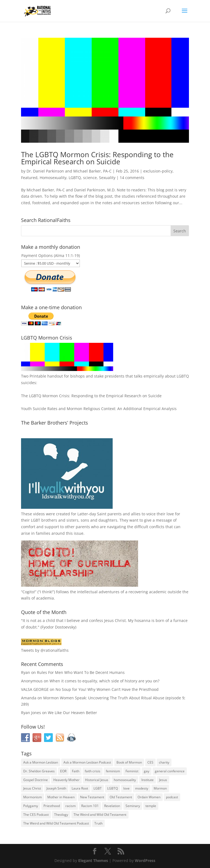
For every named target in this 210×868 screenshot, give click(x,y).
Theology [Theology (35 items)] (61, 815)
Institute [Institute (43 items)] (148, 780)
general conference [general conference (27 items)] (170, 771)
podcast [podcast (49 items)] (172, 797)
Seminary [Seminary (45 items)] (133, 806)
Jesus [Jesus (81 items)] (163, 780)
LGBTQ (75, 178)
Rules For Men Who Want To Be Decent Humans (81, 672)
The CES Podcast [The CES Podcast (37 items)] (36, 815)
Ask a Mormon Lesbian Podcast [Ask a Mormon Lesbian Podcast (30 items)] (87, 762)
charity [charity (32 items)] (164, 762)
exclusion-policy (158, 171)
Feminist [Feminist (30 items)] (132, 771)
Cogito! (29, 592)
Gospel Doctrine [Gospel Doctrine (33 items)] (36, 780)
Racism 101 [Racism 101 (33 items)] (90, 806)
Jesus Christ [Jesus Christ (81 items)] (32, 788)
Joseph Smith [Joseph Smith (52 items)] (56, 788)
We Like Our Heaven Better (72, 713)
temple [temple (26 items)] (151, 806)
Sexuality (107, 178)
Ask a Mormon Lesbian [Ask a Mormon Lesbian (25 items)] (41, 762)
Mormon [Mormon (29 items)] (160, 788)
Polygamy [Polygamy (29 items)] (31, 806)
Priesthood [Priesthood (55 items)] (52, 806)
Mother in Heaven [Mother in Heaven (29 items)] (61, 797)
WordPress (145, 860)
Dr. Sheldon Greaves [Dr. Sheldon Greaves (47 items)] (39, 771)
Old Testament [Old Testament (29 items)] (121, 797)
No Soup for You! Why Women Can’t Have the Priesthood (107, 689)
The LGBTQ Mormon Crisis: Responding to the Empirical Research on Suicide (97, 158)
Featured (29, 178)
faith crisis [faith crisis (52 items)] (93, 771)
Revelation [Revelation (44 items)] (112, 806)
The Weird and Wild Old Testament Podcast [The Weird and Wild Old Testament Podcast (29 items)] (56, 823)
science (90, 178)
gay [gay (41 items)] (147, 771)
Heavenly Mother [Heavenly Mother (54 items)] (66, 780)
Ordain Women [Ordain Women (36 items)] (149, 797)
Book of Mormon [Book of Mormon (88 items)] (129, 762)
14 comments (132, 178)
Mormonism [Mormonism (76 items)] (33, 797)
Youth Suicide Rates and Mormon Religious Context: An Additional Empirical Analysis (99, 409)
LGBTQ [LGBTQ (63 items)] (113, 788)
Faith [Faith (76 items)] (76, 771)
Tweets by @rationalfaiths (45, 650)
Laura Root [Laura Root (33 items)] (80, 788)
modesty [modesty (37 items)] (142, 788)
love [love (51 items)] (126, 788)
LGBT (36, 520)
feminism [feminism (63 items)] (113, 771)
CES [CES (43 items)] (150, 762)
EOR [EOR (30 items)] (63, 771)
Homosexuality (53, 178)
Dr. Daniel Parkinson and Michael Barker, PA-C (69, 171)
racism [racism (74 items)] (71, 806)
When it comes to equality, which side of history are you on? (104, 681)
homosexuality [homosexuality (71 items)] (125, 780)
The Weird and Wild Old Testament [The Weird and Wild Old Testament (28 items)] (100, 815)
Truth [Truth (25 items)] (98, 823)
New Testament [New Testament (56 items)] (92, 797)
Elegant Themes (93, 860)
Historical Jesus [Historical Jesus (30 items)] (97, 780)
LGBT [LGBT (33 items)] (98, 788)
